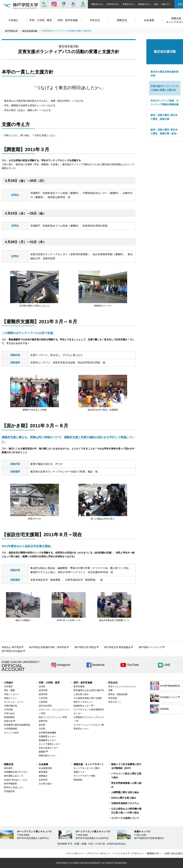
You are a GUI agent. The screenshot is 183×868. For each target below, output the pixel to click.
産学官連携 (79, 686)
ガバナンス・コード (14, 702)
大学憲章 (8, 686)
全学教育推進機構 (47, 733)
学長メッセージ (12, 694)
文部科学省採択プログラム (125, 803)
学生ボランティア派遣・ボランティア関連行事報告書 (165, 103)
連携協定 (43, 776)
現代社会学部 (45, 706)
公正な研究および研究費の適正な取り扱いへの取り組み (126, 811)
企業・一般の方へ (162, 4)
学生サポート (115, 702)
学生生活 (113, 683)
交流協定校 (9, 791)
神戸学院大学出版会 (12, 651)
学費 (110, 690)
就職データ (79, 772)
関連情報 (78, 780)
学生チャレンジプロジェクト (122, 686)
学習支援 (112, 698)
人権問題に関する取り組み (125, 792)
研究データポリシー (83, 702)
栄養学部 (43, 721)
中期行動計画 (10, 706)
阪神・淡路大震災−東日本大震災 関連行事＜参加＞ (165, 132)
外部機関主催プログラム (16, 772)
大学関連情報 (10, 729)
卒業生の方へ (129, 4)
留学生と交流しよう (14, 787)
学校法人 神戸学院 (11, 647)
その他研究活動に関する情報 (88, 698)
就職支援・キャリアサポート (89, 764)
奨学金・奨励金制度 (118, 694)
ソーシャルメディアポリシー (129, 853)
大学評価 (8, 710)
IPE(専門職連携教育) (165, 686)
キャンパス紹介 (12, 733)
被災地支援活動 (30, 31)
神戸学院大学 (11, 31)
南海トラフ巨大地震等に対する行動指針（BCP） (126, 766)
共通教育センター (47, 736)
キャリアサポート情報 (84, 776)
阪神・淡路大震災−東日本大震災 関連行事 (164, 117)
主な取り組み (45, 784)
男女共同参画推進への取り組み (126, 785)
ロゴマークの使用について (125, 818)
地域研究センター (82, 706)
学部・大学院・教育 (49, 683)
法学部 (42, 686)
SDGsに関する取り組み (124, 798)
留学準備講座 (10, 784)
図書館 (42, 752)
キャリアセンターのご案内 (87, 768)
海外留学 (8, 768)
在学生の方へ (113, 4)
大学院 (42, 729)
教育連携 (43, 772)
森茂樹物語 (9, 717)
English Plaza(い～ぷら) (16, 780)
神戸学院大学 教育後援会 (117, 647)
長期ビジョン (10, 698)
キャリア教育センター (50, 744)
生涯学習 (43, 780)
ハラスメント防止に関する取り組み (126, 775)
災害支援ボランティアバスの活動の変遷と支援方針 (165, 88)
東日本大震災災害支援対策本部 (165, 74)
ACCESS (83, 4)
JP (64, 4)
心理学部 (43, 702)
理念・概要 (9, 690)
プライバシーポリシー (98, 853)
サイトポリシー (75, 853)
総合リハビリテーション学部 (53, 717)
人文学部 (43, 698)
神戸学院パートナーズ (150, 647)
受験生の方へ (98, 4)
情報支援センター (47, 756)
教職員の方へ (154, 853)
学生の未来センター (48, 748)
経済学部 (43, 690)
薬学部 (42, 725)
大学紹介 (9, 683)
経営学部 (43, 694)
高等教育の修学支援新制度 (17, 725)
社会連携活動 (45, 768)
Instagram (54, 4)
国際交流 (9, 764)
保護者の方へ (145, 4)
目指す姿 (8, 721)
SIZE (73, 4)
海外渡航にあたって (14, 776)
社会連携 (43, 764)
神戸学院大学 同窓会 (85, 647)
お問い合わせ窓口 (174, 853)
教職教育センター (47, 740)
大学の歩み (9, 713)
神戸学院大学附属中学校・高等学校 (48, 647)
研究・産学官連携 (83, 683)
